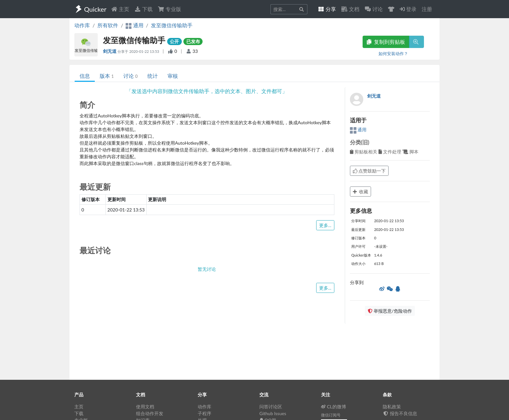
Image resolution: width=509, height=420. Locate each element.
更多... (325, 225)
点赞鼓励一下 (369, 171)
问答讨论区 (271, 407)
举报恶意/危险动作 (390, 311)
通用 (358, 130)
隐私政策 (392, 407)
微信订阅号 (331, 415)
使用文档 (145, 407)
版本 (107, 76)
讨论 (130, 76)
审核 (173, 76)
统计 (153, 76)
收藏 (361, 192)
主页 (120, 9)
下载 (143, 9)
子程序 (205, 413)
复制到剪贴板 (386, 42)
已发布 (193, 41)
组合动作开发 (150, 413)
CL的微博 (334, 407)
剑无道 (110, 51)
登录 (408, 9)
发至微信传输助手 (172, 25)
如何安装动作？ (393, 54)
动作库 (82, 25)
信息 (85, 76)
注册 (427, 9)
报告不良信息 (400, 413)
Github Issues (273, 413)
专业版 (169, 9)
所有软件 (108, 25)
